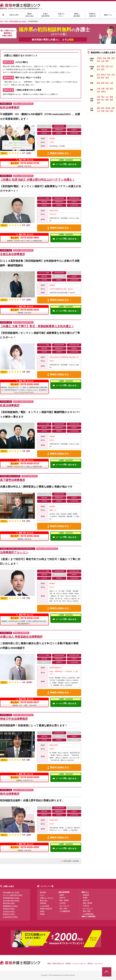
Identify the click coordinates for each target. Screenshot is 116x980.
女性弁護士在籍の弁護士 (11, 901)
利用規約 (68, 963)
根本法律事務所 (10, 794)
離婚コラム (108, 15)
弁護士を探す (14, 15)
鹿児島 (108, 108)
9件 (28, 372)
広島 (98, 97)
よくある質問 (45, 906)
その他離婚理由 (65, 911)
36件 (29, 300)
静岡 (103, 83)
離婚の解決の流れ (30, 15)
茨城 (98, 78)
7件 (28, 598)
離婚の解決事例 (77, 15)
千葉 (113, 75)
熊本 (103, 108)
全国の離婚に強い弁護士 (11, 892)
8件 (28, 451)
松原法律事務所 (10, 405)
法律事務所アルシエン (14, 552)
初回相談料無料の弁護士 (11, 898)
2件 (28, 225)
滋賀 (111, 88)
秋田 (107, 61)
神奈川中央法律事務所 (14, 719)
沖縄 (111, 111)
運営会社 (90, 963)
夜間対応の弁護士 (9, 914)
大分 (98, 111)
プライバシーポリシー (79, 963)
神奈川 (104, 75)
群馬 (107, 78)
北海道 (99, 58)
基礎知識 (86, 895)
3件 (28, 521)
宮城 (104, 58)
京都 (107, 88)
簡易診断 (43, 903)
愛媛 (111, 100)
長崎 (113, 108)
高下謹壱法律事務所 (13, 480)
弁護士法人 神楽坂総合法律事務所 (21, 637)
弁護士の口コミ (61, 15)
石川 (111, 66)
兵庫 (103, 88)
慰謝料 (62, 895)
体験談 (42, 911)
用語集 (42, 914)
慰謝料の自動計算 (92, 15)
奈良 (98, 91)
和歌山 (104, 91)
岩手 (98, 61)
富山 (98, 69)
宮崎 (103, 111)
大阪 (98, 88)
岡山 (103, 97)
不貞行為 (63, 903)
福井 (103, 69)
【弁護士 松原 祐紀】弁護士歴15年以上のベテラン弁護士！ (37, 180)
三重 (111, 83)
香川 (103, 100)
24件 (29, 835)
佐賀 (107, 111)
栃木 (103, 78)
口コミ (42, 895)
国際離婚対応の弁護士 (10, 906)
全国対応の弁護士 (9, 909)
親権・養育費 (64, 900)
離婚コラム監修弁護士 (89, 916)
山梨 (107, 66)
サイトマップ (99, 963)
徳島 (107, 100)
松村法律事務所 (10, 107)
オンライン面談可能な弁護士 (13, 895)
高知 (98, 103)
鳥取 (98, 100)
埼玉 (109, 75)
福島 (109, 58)
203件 (29, 682)
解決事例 (43, 892)
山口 (107, 97)
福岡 (98, 108)
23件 (29, 153)
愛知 (98, 83)
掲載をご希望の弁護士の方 (56, 963)
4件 (28, 760)
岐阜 (107, 83)
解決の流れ (44, 900)
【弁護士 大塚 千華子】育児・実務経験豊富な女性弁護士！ (37, 326)
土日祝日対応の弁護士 (10, 917)
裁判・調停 (63, 908)
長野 (103, 66)
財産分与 (63, 898)
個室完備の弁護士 (9, 903)
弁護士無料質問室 (45, 15)
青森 (113, 58)
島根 (111, 97)
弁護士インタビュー (47, 898)
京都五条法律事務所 (13, 254)
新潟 (98, 66)
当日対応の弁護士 (9, 911)
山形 (103, 61)
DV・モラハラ (64, 906)
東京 (98, 75)
